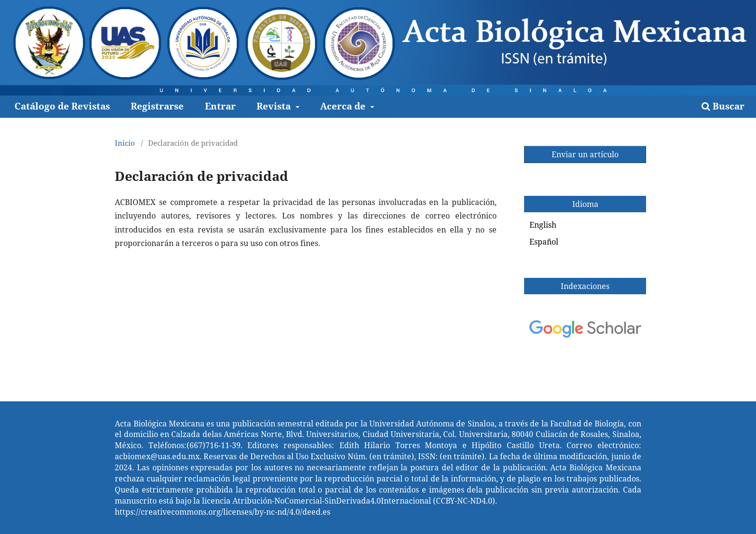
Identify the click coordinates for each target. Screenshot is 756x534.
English (543, 225)
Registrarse (157, 106)
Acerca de (344, 106)
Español (544, 242)
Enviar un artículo (585, 154)
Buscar (723, 106)
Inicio (125, 143)
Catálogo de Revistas (62, 106)
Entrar (220, 106)
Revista (275, 106)
